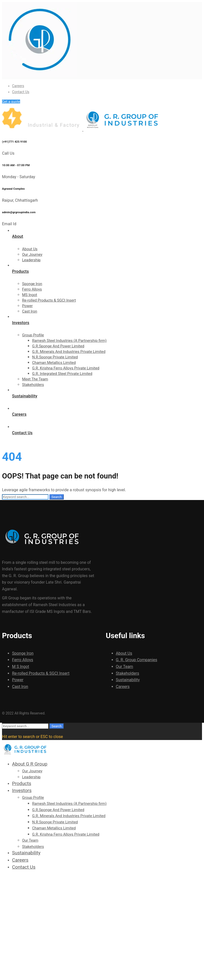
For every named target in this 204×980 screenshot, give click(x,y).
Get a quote (11, 102)
